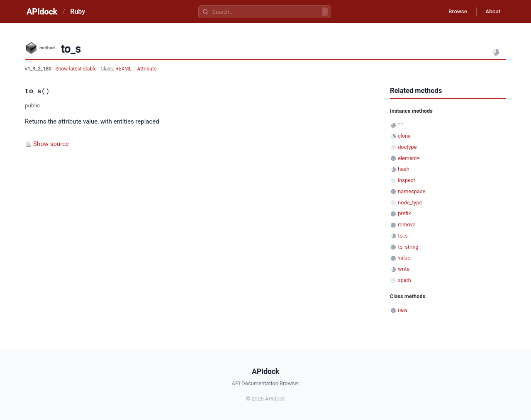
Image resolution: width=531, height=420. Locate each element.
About (492, 12)
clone (404, 136)
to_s (403, 236)
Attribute (147, 69)
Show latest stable (77, 69)
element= (409, 158)
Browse (454, 12)
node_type (410, 203)
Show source (51, 144)
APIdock (42, 12)
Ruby (78, 11)
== (401, 125)
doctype (407, 147)
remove (407, 225)
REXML (123, 69)
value (404, 258)
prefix (404, 213)
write (404, 269)
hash (404, 169)
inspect (407, 180)
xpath (404, 280)
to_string (408, 247)
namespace (412, 191)
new (403, 310)
